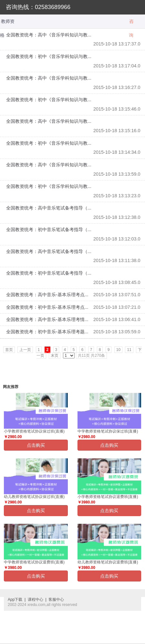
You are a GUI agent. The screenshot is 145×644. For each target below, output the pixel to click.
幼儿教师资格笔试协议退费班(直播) (108, 562)
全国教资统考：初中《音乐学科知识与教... (49, 56)
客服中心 (56, 600)
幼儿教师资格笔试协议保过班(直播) (34, 497)
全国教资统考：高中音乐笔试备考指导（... (49, 208)
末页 (55, 356)
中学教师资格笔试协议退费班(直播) (34, 562)
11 (129, 350)
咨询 (131, 24)
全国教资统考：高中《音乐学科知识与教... (49, 35)
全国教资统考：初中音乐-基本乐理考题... (47, 332)
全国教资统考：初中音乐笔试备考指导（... (49, 229)
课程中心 (36, 600)
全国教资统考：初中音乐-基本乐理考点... (47, 307)
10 (118, 350)
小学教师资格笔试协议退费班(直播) (108, 497)
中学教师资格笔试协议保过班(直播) (108, 431)
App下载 (15, 600)
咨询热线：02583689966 (38, 7)
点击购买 (36, 445)
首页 (9, 350)
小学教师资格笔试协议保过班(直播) (34, 431)
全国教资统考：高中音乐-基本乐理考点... (47, 295)
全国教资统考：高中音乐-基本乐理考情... (47, 319)
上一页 (25, 350)
